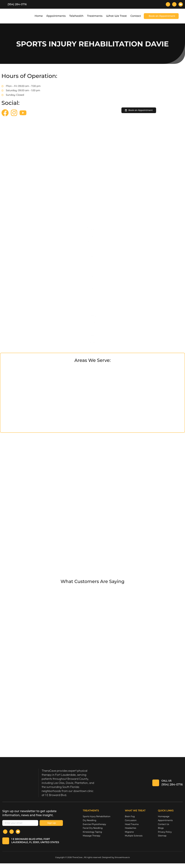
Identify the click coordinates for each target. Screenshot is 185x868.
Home (39, 16)
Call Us (166, 784)
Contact (136, 16)
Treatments (95, 16)
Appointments (56, 16)
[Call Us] (155, 786)
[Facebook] (168, 4)
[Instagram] (174, 4)
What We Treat (116, 16)
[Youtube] (181, 4)
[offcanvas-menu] (183, 16)
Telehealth (76, 16)
